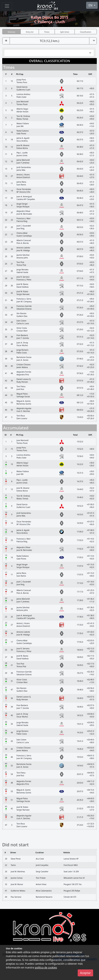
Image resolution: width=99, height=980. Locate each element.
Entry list (30, 32)
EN (91, 5)
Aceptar (85, 973)
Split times (65, 32)
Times (47, 32)
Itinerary (11, 32)
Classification (86, 32)
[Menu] (7, 6)
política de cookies (46, 967)
